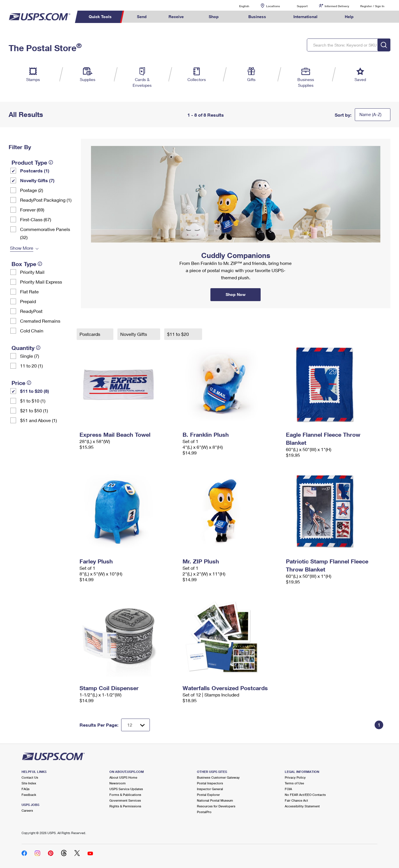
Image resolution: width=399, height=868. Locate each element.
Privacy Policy (295, 777)
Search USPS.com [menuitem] (375, 17)
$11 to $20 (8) (35, 391)
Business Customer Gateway (218, 777)
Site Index (29, 783)
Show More (22, 248)
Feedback (29, 795)
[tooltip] (51, 162)
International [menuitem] (305, 17)
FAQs (26, 789)
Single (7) (30, 356)
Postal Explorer (208, 795)
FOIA (288, 789)
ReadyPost (31, 311)
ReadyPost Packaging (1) (46, 200)
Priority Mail (32, 272)
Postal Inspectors (210, 783)
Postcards (90, 334)
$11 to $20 (179, 334)
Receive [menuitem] (176, 17)
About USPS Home (123, 777)
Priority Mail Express (41, 282)
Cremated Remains (40, 321)
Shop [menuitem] (214, 17)
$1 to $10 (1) (33, 401)
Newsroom (118, 783)
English (238, 6)
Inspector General (210, 789)
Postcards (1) (35, 171)
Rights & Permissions (125, 806)
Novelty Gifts (134, 334)
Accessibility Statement (302, 806)
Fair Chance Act (296, 800)
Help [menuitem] (349, 17)
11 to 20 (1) (31, 366)
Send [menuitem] (142, 17)
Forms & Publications (125, 795)
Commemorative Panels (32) (45, 233)
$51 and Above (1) (38, 420)
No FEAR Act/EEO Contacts (305, 795)
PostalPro (204, 812)
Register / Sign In (372, 6)
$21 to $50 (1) (34, 410)
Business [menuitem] (257, 17)
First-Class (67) (36, 219)
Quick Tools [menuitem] (100, 17)
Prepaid (28, 301)
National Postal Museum (215, 800)
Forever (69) (32, 210)
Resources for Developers (216, 806)
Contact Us (30, 777)
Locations (273, 6)
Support (302, 6)
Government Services (125, 800)
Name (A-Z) (370, 114)
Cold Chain (32, 331)
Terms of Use (294, 783)
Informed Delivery (337, 6)
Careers (27, 810)
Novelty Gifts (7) (37, 180)
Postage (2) (32, 190)
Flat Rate (29, 291)
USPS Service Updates (126, 789)
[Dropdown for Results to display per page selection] (135, 725)
